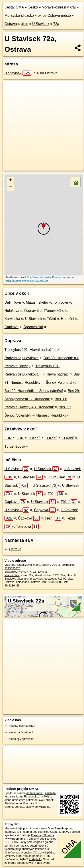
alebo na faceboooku (22, 732)
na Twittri (46, 796)
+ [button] (11, 180)
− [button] (11, 187)
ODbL (54, 832)
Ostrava (11, 24)
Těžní (51, 319)
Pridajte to (35, 859)
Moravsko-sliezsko (19, 16)
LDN (8, 438)
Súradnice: (11, 572)
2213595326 (12, 568)
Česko (33, 7)
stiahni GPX (12, 575)
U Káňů (35, 438)
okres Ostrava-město (54, 16)
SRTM (47, 856)
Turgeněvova (15, 446)
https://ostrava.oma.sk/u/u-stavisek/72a (27, 281)
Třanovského (54, 311)
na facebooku (35, 793)
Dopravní (32, 311)
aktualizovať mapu (29, 565)
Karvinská (12, 319)
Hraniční (68, 319)
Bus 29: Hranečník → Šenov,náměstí (34, 391)
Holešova (12, 311)
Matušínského (37, 302)
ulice (25, 24)
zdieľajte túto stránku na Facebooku (30, 795)
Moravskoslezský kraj (59, 7)
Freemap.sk (59, 277)
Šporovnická (33, 327)
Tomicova (61, 302)
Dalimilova (13, 302)
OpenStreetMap (36, 277)
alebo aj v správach (21, 739)
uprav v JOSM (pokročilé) (58, 565)
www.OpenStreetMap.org (57, 828)
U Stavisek (41, 24)
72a (56, 24)
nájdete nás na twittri (22, 726)
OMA (20, 7)
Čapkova (11, 327)
